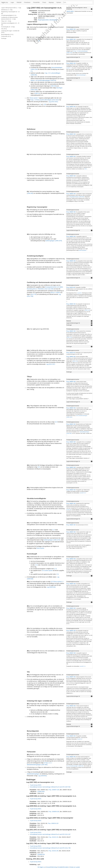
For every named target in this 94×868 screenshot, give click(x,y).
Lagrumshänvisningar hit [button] (73, 57)
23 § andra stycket (47, 570)
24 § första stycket (56, 582)
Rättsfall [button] (69, 321)
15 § (28, 379)
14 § (28, 350)
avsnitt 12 (80, 739)
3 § (39, 41)
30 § (28, 704)
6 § (28, 154)
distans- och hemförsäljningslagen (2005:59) (43, 80)
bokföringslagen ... (83, 250)
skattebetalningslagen (33, 774)
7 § (28, 174)
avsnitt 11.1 (83, 666)
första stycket (40, 548)
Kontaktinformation (63, 867)
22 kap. (46, 763)
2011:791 (34, 294)
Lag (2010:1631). (53, 102)
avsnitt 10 (69, 510)
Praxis (44, 2)
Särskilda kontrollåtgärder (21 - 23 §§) (10, 24)
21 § (28, 501)
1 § (28, 27)
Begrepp (51, 2)
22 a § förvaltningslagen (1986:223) (75, 766)
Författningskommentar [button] (73, 27)
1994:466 (30, 193)
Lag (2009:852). (43, 776)
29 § (28, 675)
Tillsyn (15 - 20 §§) (6, 21)
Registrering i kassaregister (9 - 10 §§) (10, 13)
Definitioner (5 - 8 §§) (7, 10)
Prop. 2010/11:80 (71, 287)
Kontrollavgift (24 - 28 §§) (8, 27)
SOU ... (86, 169)
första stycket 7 (34, 98)
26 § (28, 606)
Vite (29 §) (4, 29)
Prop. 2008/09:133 (54, 802)
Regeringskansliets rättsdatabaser (48, 20)
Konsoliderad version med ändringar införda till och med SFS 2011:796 (50, 848)
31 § (28, 734)
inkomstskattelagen (81, 75)
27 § (28, 628)
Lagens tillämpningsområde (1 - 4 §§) (11, 8)
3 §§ (45, 104)
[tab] (79, 8)
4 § (28, 104)
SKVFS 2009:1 (70, 11)
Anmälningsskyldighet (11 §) (9, 15)
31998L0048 (41, 792)
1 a (49, 763)
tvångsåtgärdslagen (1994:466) (77, 197)
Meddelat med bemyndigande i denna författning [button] (77, 8)
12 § (28, 285)
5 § (28, 132)
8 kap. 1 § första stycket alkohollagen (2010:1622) (45, 100)
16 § (28, 406)
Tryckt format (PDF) (36, 785)
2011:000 (72, 297)
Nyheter (59, 2)
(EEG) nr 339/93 (55, 293)
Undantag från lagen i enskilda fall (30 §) (10, 32)
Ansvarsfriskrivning (51, 867)
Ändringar (4, 38)
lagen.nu (5, 2)
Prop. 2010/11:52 (71, 353)
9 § (28, 210)
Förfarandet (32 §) (6, 36)
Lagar (12, 2)
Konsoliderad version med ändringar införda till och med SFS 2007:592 (50, 787)
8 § (28, 191)
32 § (28, 754)
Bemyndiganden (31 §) (7, 34)
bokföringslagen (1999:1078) (54, 241)
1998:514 (37, 93)
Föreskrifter (36, 2)
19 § (28, 465)
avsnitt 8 (79, 293)
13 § (28, 329)
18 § (28, 440)
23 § (28, 530)
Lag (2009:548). (51, 587)
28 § (28, 651)
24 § (28, 557)
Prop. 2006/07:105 (71, 29)
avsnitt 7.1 (69, 68)
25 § (28, 582)
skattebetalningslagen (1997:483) (38, 765)
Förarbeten (27, 2)
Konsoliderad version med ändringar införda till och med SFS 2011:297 (50, 834)
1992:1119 (87, 310)
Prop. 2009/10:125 (53, 823)
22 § (28, 523)
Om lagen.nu (41, 867)
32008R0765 (41, 854)
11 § (28, 259)
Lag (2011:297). (51, 364)
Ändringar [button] (69, 80)
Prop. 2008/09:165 (54, 812)
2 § (28, 37)
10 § (28, 234)
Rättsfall (19, 2)
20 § (28, 488)
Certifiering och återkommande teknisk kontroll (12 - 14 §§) (9, 18)
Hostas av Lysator (75, 867)
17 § (28, 422)
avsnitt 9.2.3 (83, 493)
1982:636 (54, 86)
